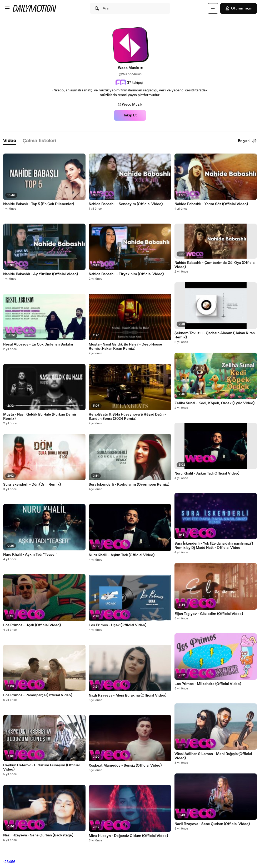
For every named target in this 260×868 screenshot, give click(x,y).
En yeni (247, 141)
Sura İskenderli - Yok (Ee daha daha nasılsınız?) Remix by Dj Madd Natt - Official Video (214, 546)
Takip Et (130, 115)
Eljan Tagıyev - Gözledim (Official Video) (209, 614)
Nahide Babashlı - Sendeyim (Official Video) (126, 204)
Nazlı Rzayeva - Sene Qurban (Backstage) (38, 835)
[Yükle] (213, 8)
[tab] (10, 141)
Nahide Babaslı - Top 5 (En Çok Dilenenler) (39, 204)
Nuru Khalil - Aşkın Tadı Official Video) (207, 474)
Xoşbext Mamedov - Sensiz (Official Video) (125, 766)
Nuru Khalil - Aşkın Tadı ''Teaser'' (30, 555)
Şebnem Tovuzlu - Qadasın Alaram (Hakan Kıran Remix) (215, 335)
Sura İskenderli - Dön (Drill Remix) (32, 485)
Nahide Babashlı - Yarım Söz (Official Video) (211, 204)
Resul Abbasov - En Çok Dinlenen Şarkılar (38, 344)
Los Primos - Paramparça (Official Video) (38, 695)
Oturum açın (239, 8)
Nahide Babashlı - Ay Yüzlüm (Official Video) (41, 274)
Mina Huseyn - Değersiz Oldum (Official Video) (128, 836)
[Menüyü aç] (7, 8)
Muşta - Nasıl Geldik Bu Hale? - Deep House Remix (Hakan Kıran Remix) (125, 347)
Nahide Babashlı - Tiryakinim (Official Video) (126, 274)
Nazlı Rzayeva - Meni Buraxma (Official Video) (127, 696)
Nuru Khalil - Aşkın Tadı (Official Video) (122, 555)
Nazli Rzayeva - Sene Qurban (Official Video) (212, 824)
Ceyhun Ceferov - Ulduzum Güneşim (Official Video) (41, 767)
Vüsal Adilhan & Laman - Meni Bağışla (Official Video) (213, 756)
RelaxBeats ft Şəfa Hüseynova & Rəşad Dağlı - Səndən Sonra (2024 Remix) (127, 417)
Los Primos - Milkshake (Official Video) (208, 684)
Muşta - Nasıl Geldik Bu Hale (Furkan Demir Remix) (40, 417)
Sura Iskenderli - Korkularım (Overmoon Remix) (129, 485)
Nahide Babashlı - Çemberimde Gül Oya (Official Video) (215, 265)
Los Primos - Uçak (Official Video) (32, 625)
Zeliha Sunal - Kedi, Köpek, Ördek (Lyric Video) (214, 403)
